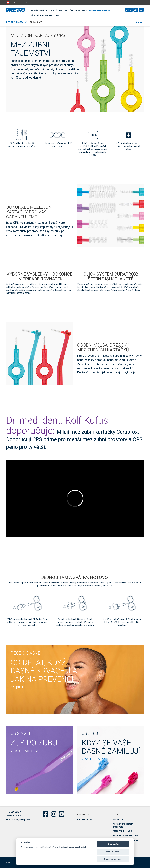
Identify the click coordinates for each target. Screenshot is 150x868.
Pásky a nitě (36, 22)
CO (141, 10)
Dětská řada (37, 15)
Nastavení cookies (113, 859)
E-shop (129, 10)
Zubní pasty (81, 11)
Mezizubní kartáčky (100, 11)
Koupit (139, 22)
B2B (136, 10)
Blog (57, 15)
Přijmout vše (113, 844)
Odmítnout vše (113, 852)
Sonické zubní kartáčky (61, 11)
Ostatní (49, 15)
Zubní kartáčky (39, 11)
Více (16, 751)
